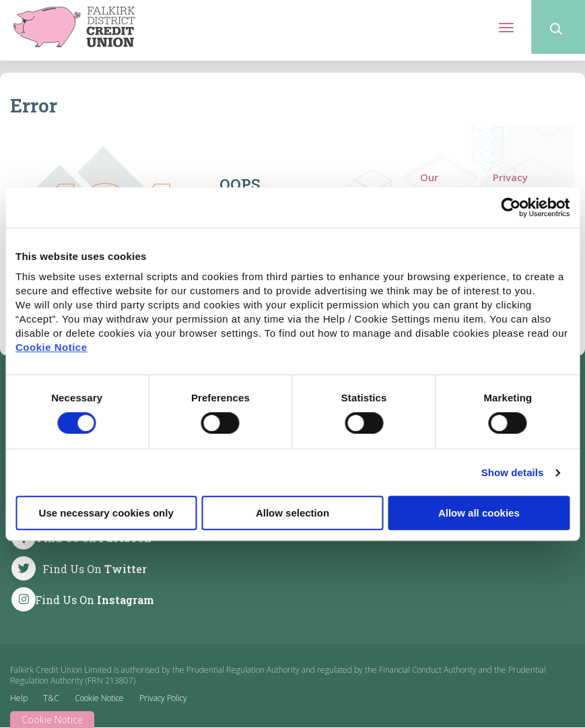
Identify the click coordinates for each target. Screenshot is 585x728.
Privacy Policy (510, 184)
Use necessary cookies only (106, 513)
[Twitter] (84, 568)
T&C (51, 698)
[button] (558, 27)
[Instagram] (84, 599)
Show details (513, 472)
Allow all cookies (479, 513)
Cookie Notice (51, 347)
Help (19, 698)
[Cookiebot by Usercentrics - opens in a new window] (511, 207)
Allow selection (292, 513)
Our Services (440, 184)
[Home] (74, 26)
